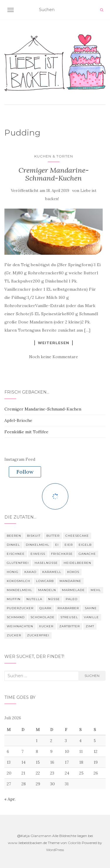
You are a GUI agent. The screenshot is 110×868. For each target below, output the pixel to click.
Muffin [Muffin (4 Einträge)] (14, 599)
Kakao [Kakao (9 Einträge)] (30, 572)
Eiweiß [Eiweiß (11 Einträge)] (38, 554)
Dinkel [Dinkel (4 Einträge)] (13, 545)
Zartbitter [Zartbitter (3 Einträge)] (70, 626)
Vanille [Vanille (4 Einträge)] (91, 617)
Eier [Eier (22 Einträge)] (69, 545)
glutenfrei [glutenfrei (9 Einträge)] (18, 563)
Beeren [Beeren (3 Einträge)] (14, 536)
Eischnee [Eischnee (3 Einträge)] (16, 554)
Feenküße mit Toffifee (26, 432)
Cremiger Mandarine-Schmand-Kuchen (54, 174)
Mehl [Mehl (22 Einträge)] (96, 590)
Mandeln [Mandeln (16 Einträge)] (47, 590)
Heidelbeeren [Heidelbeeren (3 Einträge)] (77, 563)
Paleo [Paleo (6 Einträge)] (72, 599)
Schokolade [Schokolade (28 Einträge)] (43, 617)
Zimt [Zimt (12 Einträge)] (90, 626)
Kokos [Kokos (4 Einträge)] (73, 572)
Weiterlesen (54, 343)
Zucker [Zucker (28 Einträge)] (14, 635)
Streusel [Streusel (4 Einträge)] (69, 617)
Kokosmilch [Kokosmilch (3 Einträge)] (18, 581)
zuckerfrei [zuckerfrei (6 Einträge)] (38, 635)
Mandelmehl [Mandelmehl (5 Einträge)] (20, 590)
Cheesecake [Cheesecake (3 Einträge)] (77, 536)
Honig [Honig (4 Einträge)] (13, 572)
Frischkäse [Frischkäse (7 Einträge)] (62, 554)
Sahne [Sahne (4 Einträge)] (91, 608)
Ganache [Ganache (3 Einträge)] (87, 554)
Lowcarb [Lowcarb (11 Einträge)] (45, 581)
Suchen (92, 676)
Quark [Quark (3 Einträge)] (45, 608)
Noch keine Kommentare (54, 357)
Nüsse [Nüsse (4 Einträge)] (54, 599)
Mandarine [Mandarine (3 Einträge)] (70, 581)
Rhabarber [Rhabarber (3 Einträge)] (68, 608)
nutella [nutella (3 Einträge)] (34, 599)
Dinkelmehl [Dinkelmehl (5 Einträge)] (38, 545)
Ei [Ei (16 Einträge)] (57, 545)
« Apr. (10, 799)
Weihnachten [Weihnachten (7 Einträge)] (20, 626)
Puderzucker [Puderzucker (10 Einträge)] (20, 608)
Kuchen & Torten (54, 156)
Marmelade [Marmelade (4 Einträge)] (73, 590)
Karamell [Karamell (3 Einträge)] (52, 572)
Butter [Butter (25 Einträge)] (53, 536)
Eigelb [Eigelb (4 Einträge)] (85, 545)
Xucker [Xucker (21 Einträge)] (46, 626)
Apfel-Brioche (18, 420)
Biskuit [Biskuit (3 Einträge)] (34, 536)
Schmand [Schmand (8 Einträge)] (16, 617)
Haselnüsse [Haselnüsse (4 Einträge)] (46, 563)
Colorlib (74, 843)
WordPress (55, 850)
